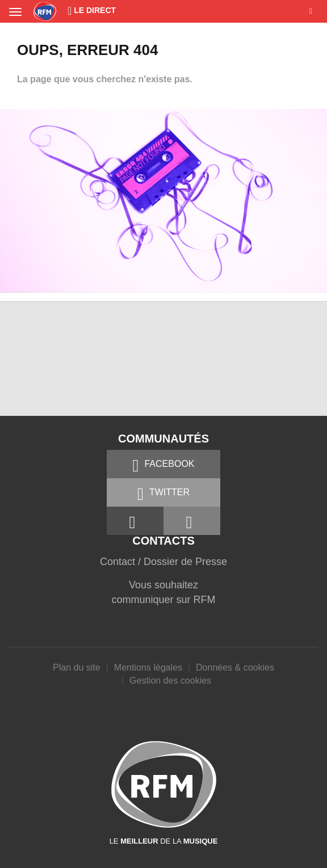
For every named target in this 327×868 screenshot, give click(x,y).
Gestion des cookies (170, 681)
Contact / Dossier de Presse (163, 562)
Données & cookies (235, 667)
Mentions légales (148, 667)
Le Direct (92, 10)
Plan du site (77, 667)
